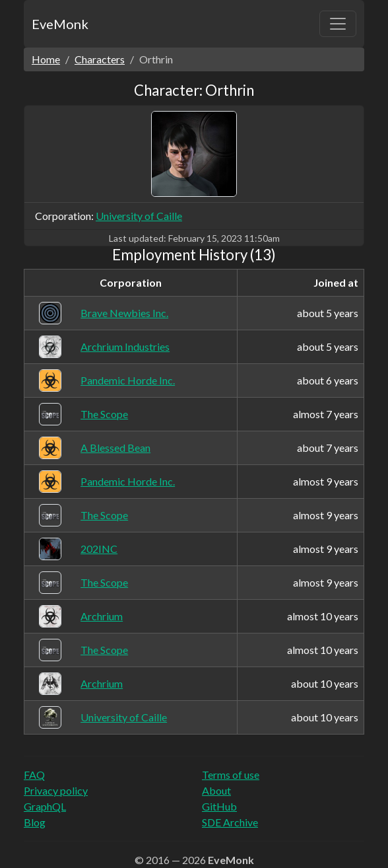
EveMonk (60, 24)
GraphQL (45, 806)
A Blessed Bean (115, 448)
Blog (35, 822)
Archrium (102, 616)
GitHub (219, 806)
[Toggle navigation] (338, 24)
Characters (100, 59)
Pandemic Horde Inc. (128, 380)
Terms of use (231, 775)
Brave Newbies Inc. (124, 313)
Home (46, 59)
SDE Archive (230, 822)
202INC (99, 549)
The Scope (104, 414)
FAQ (34, 775)
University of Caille (139, 216)
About (216, 790)
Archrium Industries (125, 346)
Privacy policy (56, 790)
